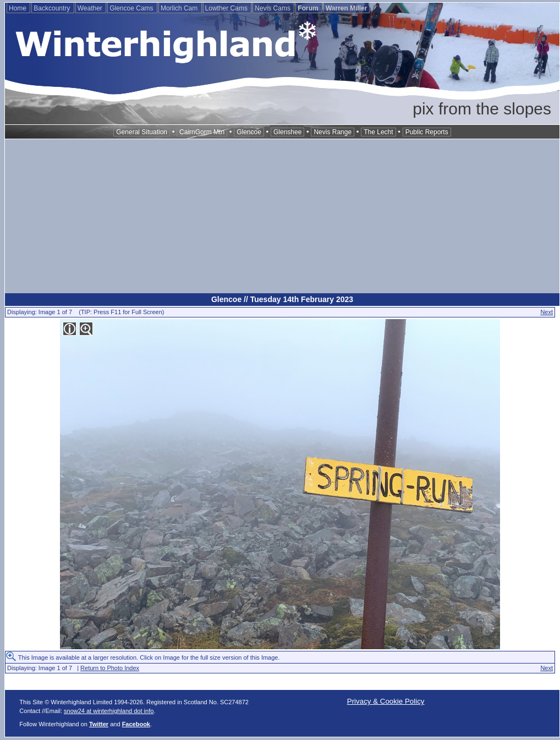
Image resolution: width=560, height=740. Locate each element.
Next (547, 312)
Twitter (99, 724)
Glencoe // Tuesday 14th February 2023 (282, 299)
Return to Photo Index (110, 668)
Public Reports (427, 132)
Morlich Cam (180, 8)
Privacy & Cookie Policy (386, 701)
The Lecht (378, 132)
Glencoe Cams (132, 8)
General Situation (142, 132)
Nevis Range (333, 132)
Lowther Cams (227, 8)
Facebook (136, 724)
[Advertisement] (282, 216)
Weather (91, 8)
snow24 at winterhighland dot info (109, 711)
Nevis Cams (273, 8)
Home (18, 8)
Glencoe (249, 132)
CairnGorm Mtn (202, 132)
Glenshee (287, 132)
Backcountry (53, 8)
